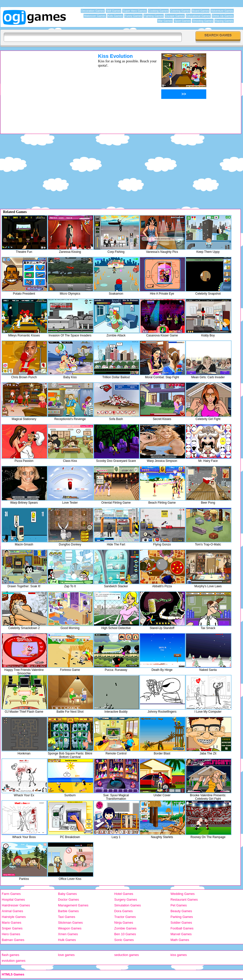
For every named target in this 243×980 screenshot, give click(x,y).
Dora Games (123, 911)
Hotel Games (124, 894)
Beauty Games (181, 911)
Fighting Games (154, 16)
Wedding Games (183, 894)
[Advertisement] (43, 88)
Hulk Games (67, 940)
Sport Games (182, 21)
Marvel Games (181, 934)
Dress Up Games (223, 16)
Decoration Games (93, 11)
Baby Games (67, 894)
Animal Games (12, 911)
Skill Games (114, 11)
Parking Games (182, 917)
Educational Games (198, 16)
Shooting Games (203, 21)
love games (66, 955)
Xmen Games (68, 934)
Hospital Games (13, 900)
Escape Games (175, 16)
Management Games (73, 905)
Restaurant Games (184, 900)
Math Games (180, 940)
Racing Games (224, 21)
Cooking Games (158, 11)
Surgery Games (126, 900)
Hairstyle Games (14, 917)
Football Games (182, 928)
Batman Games (13, 940)
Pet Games (179, 905)
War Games (165, 21)
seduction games (126, 955)
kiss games (179, 955)
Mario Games (11, 923)
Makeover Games (95, 16)
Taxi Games (67, 917)
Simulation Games (127, 905)
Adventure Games (222, 11)
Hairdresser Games (16, 905)
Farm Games (11, 894)
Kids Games (115, 16)
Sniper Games (12, 928)
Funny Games (133, 16)
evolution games (14, 961)
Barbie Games (68, 911)
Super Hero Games (135, 11)
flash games (10, 955)
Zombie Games (125, 928)
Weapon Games (70, 928)
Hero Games (11, 934)
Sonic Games (124, 940)
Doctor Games (68, 900)
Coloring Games (180, 11)
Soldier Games (181, 923)
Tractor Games (125, 917)
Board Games (200, 11)
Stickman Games (70, 923)
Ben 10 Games (125, 934)
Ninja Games (124, 923)
